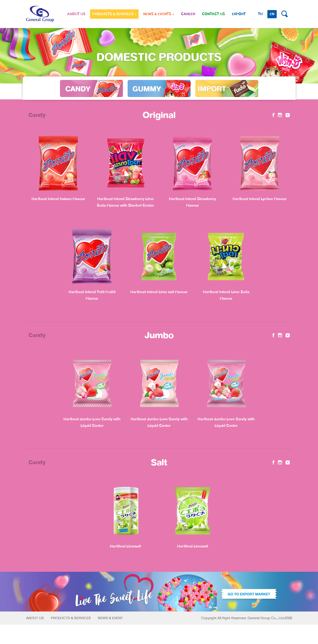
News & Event (110, 618)
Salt (159, 462)
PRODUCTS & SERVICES (114, 14)
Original (159, 115)
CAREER (188, 14)
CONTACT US (213, 14)
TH (260, 14)
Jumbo (159, 335)
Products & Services (71, 618)
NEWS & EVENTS (159, 14)
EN (272, 14)
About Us (35, 618)
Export (239, 14)
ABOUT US (76, 14)
